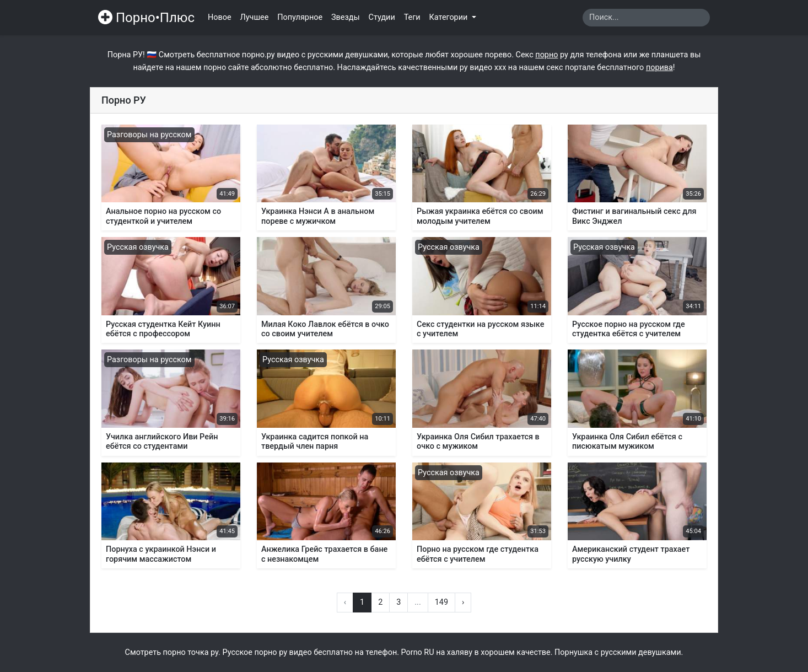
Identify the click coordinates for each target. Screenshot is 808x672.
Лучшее (255, 17)
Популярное (300, 17)
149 (441, 602)
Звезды (346, 17)
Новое (220, 17)
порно (546, 55)
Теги (412, 17)
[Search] (646, 18)
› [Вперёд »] (463, 602)
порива (659, 68)
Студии (382, 17)
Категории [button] (449, 17)
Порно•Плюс (146, 18)
